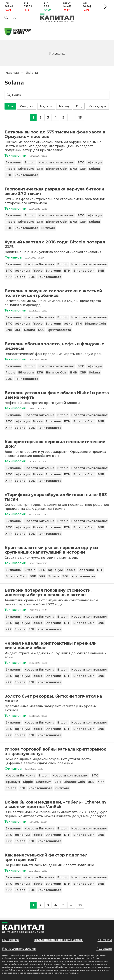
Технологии (15, 155)
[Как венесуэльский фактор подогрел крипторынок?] (57, 857)
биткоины (13, 162)
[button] (107, 18)
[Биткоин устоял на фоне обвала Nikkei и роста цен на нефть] (57, 395)
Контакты (105, 940)
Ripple (10, 169)
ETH (40, 169)
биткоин (48, 228)
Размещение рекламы (19, 949)
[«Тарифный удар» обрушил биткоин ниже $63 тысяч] (57, 497)
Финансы (13, 257)
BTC (81, 162)
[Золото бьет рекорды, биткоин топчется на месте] (57, 698)
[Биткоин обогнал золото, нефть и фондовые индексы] (57, 346)
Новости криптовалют (56, 162)
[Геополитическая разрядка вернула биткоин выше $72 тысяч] (57, 191)
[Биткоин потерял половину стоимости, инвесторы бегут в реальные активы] (57, 593)
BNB (74, 169)
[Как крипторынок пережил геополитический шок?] (57, 444)
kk (14, 18)
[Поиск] (6, 18)
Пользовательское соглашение (58, 940)
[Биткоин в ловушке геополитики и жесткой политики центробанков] (57, 293)
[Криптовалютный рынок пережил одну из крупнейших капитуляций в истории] (57, 550)
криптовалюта (27, 175)
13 (80, 117)
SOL (9, 175)
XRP (83, 169)
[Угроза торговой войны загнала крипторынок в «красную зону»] (57, 751)
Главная (12, 72)
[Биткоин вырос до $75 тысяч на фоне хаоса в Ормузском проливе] (57, 134)
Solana (94, 169)
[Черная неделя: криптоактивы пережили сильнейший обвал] (57, 646)
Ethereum (26, 169)
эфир (68, 323)
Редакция (104, 949)
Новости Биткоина (39, 264)
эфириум (94, 162)
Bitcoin (30, 162)
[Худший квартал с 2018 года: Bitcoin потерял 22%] (57, 244)
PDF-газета (10, 940)
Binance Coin (57, 169)
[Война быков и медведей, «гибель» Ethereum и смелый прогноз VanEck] (57, 804)
